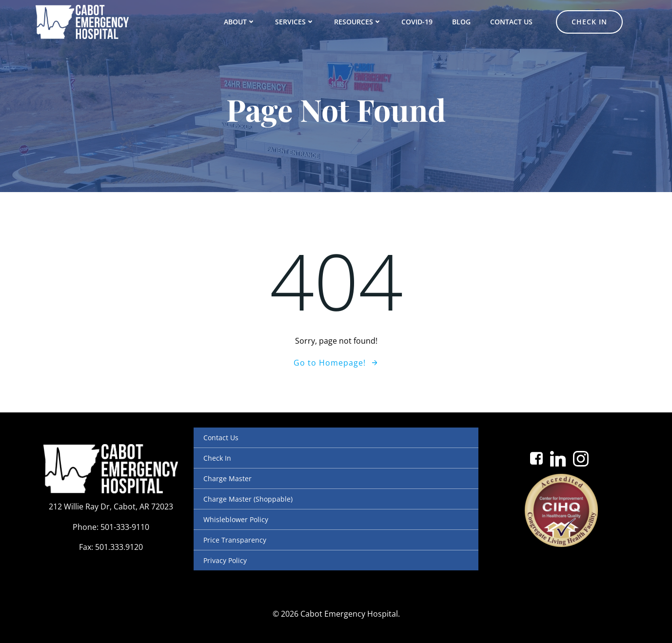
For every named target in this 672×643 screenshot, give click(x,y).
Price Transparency (235, 540)
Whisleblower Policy (236, 519)
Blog (461, 22)
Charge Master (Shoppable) (248, 499)
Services (295, 22)
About (240, 22)
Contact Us (511, 22)
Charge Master (227, 478)
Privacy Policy (225, 560)
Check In (217, 458)
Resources (358, 22)
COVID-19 (417, 22)
